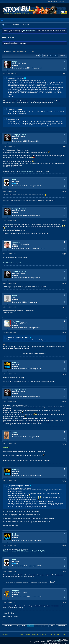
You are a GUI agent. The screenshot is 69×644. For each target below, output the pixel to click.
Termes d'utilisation (48, 634)
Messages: (36, 68)
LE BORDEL (16, 25)
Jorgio (15, 432)
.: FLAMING (25, 25)
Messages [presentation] (7, 51)
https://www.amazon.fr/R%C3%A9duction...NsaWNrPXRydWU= (25, 551)
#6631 (64, 74)
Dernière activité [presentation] (20, 51)
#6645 (64, 602)
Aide (22, 634)
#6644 (64, 571)
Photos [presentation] (31, 51)
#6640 (64, 402)
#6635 (64, 254)
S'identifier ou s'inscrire (57, 2)
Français (6, 634)
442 (23, 625)
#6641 (64, 444)
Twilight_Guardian (19, 135)
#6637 (64, 307)
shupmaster (17, 242)
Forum (8, 25)
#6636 (64, 283)
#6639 (64, 374)
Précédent (9, 625)
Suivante (61, 625)
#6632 (64, 147)
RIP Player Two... (9, 263)
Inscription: (16, 68)
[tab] (7, 51)
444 (38, 625)
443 (30, 625)
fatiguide (16, 591)
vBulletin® (57, 640)
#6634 (64, 221)
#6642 (64, 481)
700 (52, 625)
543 (45, 625)
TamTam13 (16, 321)
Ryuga (15, 62)
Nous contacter (32, 634)
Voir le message (25, 78)
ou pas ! (18, 263)
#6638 (64, 333)
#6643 (64, 546)
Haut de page (62, 634)
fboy (14, 180)
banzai (15, 295)
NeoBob (15, 362)
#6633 (64, 191)
